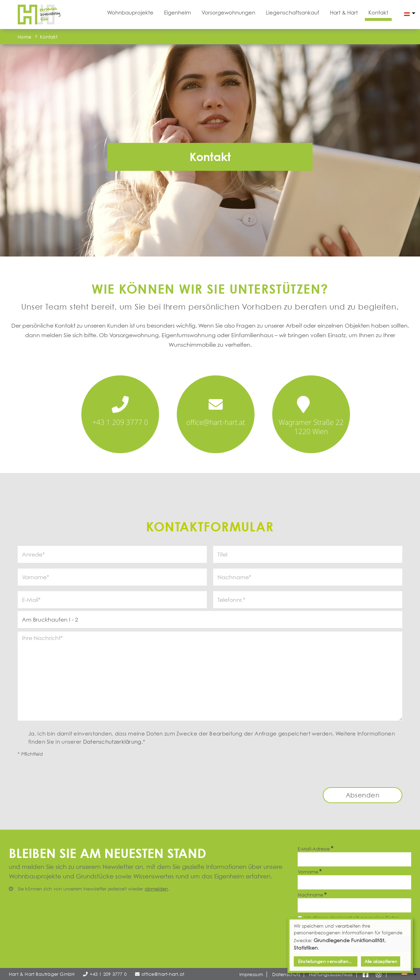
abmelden (156, 889)
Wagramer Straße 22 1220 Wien (311, 427)
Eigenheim (177, 12)
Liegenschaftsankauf (293, 12)
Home (25, 37)
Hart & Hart (344, 12)
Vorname (308, 872)
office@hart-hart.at (216, 422)
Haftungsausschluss (331, 974)
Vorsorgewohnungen (228, 12)
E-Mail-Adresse (314, 849)
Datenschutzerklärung (112, 742)
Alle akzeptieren (381, 961)
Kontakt (378, 12)
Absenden (363, 795)
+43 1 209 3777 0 (120, 422)
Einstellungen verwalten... (325, 961)
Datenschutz (286, 974)
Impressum (251, 974)
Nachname (310, 895)
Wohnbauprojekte (130, 12)
